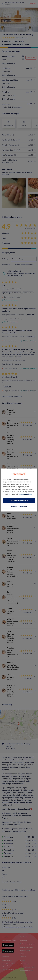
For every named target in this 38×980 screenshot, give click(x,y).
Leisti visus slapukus (19, 500)
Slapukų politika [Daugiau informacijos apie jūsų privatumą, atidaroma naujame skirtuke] (26, 494)
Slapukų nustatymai (19, 506)
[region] (19, 490)
